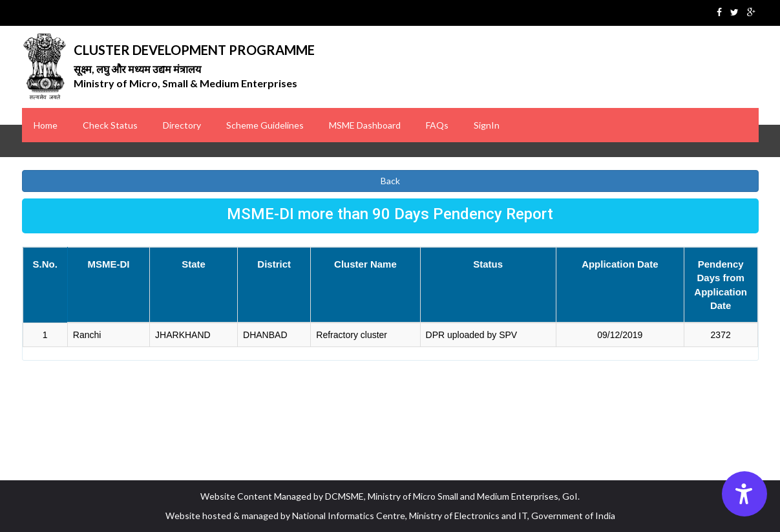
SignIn (487, 125)
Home (46, 125)
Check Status (110, 125)
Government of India (573, 516)
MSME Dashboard (365, 125)
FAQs (437, 125)
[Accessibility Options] (744, 494)
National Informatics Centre (349, 516)
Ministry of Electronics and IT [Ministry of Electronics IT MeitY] (468, 516)
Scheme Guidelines (265, 125)
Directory (182, 125)
